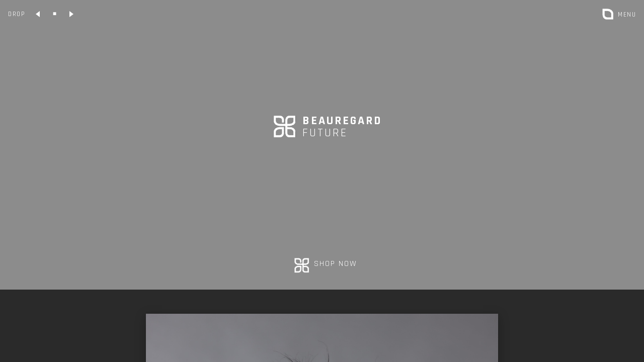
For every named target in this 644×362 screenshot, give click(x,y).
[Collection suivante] (71, 14)
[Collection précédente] (38, 14)
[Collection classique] (55, 14)
